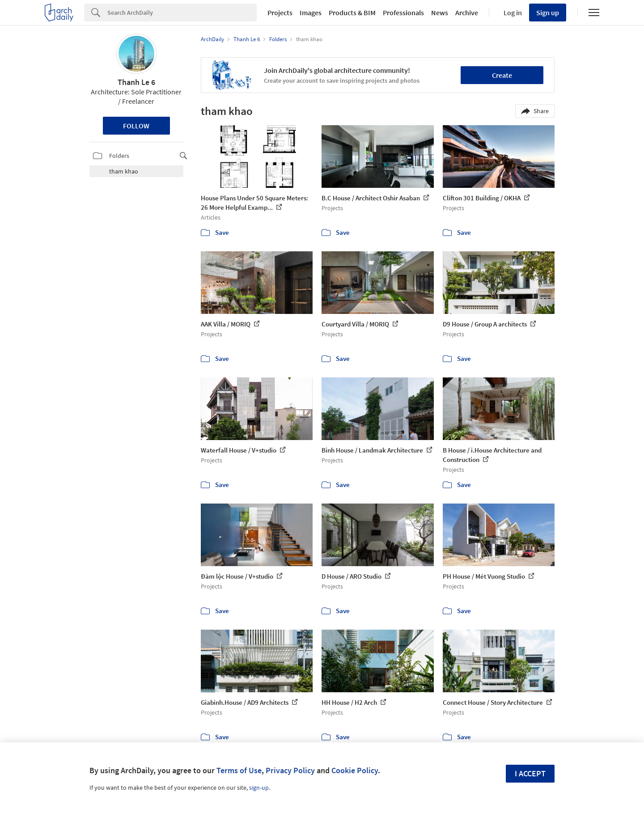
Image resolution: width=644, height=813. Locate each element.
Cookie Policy (355, 770)
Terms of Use (239, 770)
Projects (280, 13)
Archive (467, 13)
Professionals (403, 13)
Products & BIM (352, 13)
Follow (136, 126)
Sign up (548, 13)
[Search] (182, 13)
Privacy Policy (290, 770)
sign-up (259, 788)
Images (311, 13)
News (440, 13)
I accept (530, 773)
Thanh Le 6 (136, 82)
